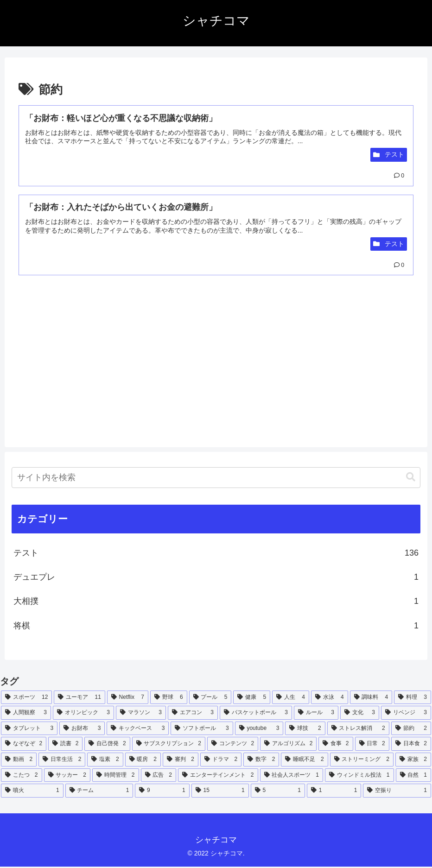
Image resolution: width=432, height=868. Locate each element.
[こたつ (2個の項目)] (22, 776)
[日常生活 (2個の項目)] (62, 760)
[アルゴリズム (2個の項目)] (288, 745)
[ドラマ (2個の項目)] (221, 760)
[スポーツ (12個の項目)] (26, 698)
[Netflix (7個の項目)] (128, 698)
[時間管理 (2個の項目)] (116, 776)
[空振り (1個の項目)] (397, 792)
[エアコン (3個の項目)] (193, 714)
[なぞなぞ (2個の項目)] (24, 745)
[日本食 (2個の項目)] (411, 745)
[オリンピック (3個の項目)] (83, 714)
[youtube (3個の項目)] (259, 729)
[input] (216, 478)
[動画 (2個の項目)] (19, 760)
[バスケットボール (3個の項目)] (256, 714)
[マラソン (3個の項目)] (141, 714)
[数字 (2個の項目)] (261, 760)
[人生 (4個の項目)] (291, 698)
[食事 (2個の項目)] (336, 745)
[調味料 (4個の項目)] (371, 698)
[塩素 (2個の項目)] (105, 760)
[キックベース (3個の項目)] (138, 729)
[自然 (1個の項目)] (414, 776)
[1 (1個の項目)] (334, 792)
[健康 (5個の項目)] (252, 698)
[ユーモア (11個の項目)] (79, 698)
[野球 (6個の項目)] (169, 698)
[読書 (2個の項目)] (65, 745)
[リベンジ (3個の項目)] (406, 714)
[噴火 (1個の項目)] (32, 792)
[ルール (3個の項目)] (316, 714)
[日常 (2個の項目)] (372, 745)
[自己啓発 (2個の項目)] (107, 745)
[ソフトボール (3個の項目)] (202, 729)
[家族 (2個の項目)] (413, 760)
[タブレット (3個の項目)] (29, 729)
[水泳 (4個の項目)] (330, 698)
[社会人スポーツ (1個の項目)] (292, 776)
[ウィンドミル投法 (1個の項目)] (359, 776)
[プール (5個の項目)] (210, 698)
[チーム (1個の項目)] (99, 792)
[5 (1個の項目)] (278, 792)
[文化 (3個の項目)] (360, 714)
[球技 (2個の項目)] (305, 729)
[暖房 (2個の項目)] (143, 760)
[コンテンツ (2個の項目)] (233, 745)
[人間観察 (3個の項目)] (26, 714)
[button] (411, 478)
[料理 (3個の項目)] (413, 698)
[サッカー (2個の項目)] (67, 776)
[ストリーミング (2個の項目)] (362, 760)
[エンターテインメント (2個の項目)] (218, 776)
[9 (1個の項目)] (162, 792)
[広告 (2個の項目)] (159, 776)
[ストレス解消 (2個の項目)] (358, 729)
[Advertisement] (117, 366)
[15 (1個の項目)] (220, 792)
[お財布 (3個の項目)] (82, 729)
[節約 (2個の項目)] (411, 729)
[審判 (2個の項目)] (181, 760)
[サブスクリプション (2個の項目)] (169, 745)
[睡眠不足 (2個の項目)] (304, 760)
